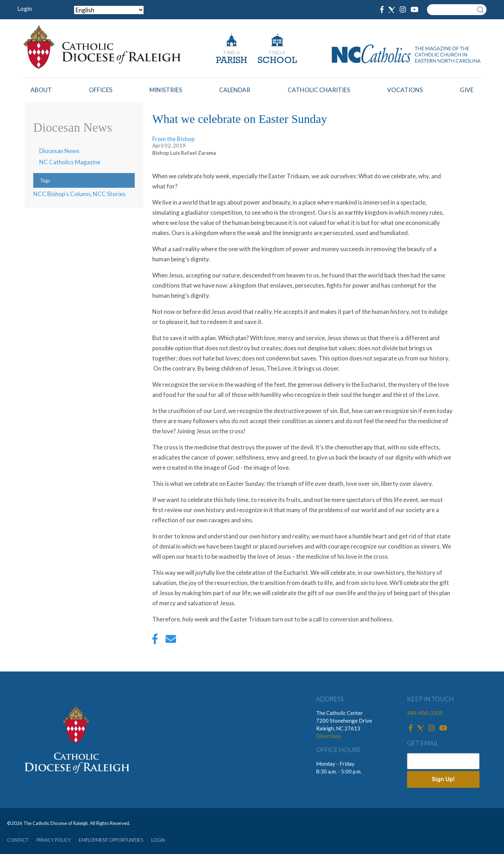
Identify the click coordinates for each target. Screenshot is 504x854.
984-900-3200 (425, 713)
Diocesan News (59, 151)
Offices (101, 90)
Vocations (405, 90)
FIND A (232, 52)
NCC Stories (109, 194)
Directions (328, 736)
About (41, 90)
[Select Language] (109, 10)
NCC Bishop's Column (62, 194)
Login (25, 9)
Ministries (166, 90)
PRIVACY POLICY (54, 840)
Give (467, 90)
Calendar (235, 90)
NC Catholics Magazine (70, 162)
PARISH (232, 61)
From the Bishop (173, 139)
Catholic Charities (319, 90)
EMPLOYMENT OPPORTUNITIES (111, 840)
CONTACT (18, 840)
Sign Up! (443, 779)
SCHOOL (277, 61)
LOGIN (158, 840)
